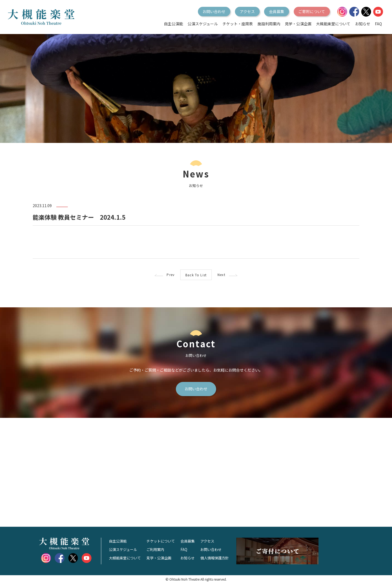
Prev (156, 275)
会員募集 (277, 11)
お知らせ (363, 24)
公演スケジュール (203, 24)
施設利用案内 (269, 24)
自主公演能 (173, 24)
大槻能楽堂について (333, 24)
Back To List (196, 275)
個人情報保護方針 (221, 560)
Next (236, 275)
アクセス (247, 11)
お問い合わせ (214, 11)
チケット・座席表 (238, 24)
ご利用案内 (158, 551)
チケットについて (164, 543)
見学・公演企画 (298, 24)
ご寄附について (312, 11)
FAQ (378, 24)
